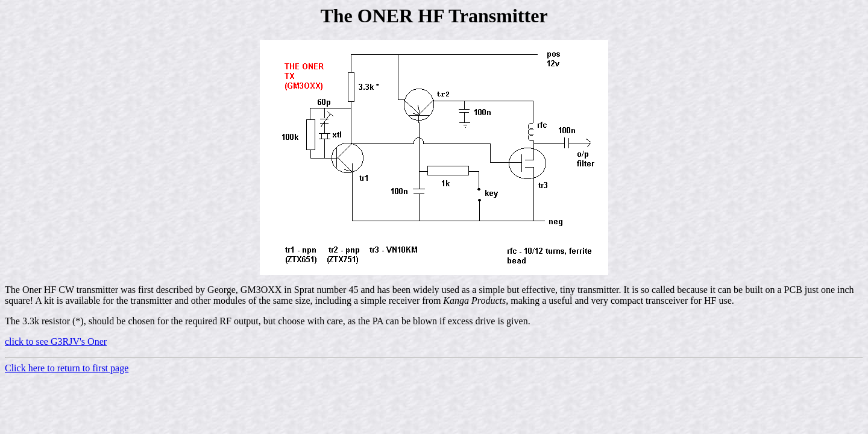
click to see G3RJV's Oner (56, 341)
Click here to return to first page (67, 368)
